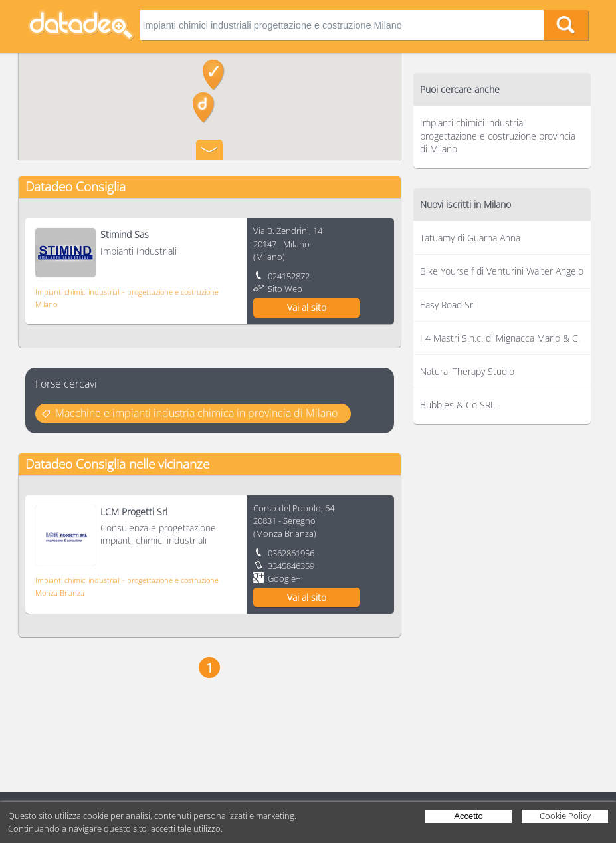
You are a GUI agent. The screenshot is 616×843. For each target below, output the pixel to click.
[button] (204, 108)
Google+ (284, 578)
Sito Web (285, 289)
